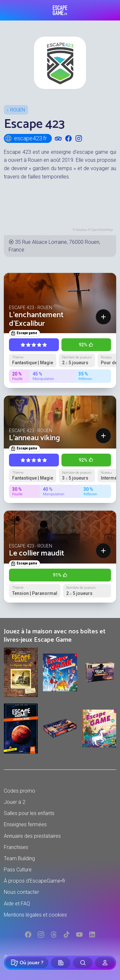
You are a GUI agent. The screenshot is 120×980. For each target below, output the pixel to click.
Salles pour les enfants (29, 813)
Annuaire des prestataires (32, 836)
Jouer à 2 (15, 802)
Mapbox (82, 230)
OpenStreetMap (102, 230)
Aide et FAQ (17, 904)
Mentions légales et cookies (35, 915)
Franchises (16, 847)
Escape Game (60, 10)
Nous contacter (21, 892)
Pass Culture (18, 870)
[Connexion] (105, 963)
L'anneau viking (35, 438)
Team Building (19, 858)
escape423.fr (26, 138)
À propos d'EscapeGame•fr (35, 881)
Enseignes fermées (25, 824)
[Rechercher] (83, 963)
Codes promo (20, 791)
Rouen (18, 110)
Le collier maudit (37, 553)
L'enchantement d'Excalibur (36, 319)
